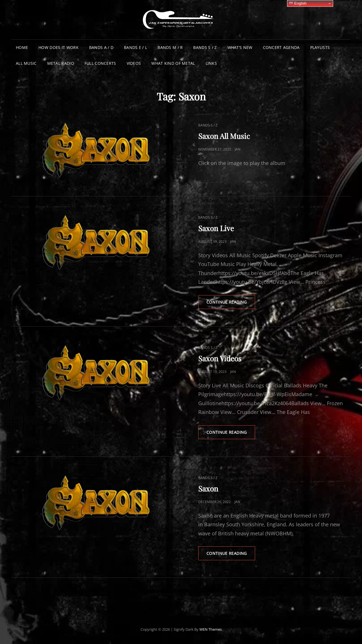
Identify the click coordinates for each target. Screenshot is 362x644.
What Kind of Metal (173, 63)
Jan (238, 149)
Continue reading (231, 304)
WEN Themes (211, 629)
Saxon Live (216, 228)
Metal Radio (61, 63)
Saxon (208, 489)
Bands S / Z (205, 47)
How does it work (59, 47)
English (298, 3)
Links (211, 63)
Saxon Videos (220, 358)
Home (22, 47)
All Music (26, 63)
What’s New (240, 47)
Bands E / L (135, 47)
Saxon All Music (224, 136)
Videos (134, 63)
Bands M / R (170, 47)
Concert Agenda (281, 47)
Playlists (320, 47)
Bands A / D (101, 47)
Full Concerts (100, 63)
